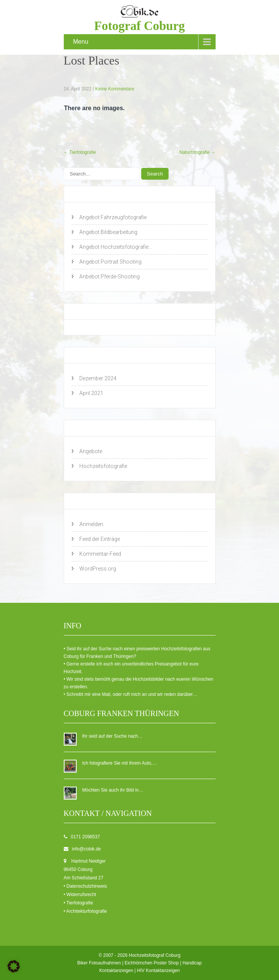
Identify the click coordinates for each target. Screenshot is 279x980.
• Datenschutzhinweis (85, 886)
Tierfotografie (80, 152)
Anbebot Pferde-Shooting (110, 277)
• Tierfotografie (79, 903)
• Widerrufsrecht (80, 895)
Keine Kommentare (115, 89)
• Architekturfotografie (85, 911)
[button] (14, 966)
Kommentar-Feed (100, 554)
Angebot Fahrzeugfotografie (113, 217)
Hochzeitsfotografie (103, 466)
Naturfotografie (198, 152)
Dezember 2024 (98, 378)
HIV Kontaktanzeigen (158, 971)
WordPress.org (98, 569)
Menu (81, 42)
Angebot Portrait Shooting (110, 262)
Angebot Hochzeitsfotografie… (116, 247)
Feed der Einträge (100, 539)
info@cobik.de (87, 849)
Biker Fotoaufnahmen (99, 963)
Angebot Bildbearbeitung (108, 232)
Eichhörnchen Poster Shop (152, 963)
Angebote (91, 451)
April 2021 (91, 393)
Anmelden (91, 524)
